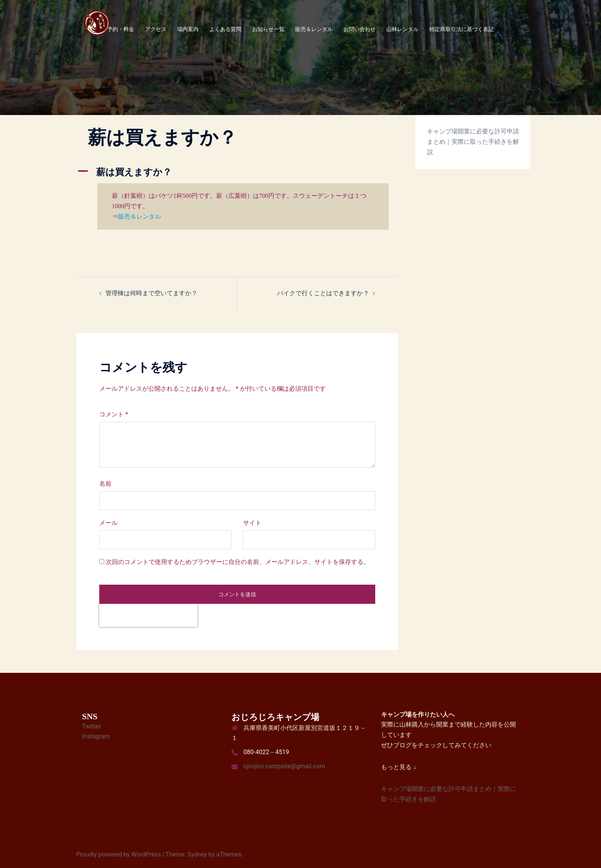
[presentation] (148, 615)
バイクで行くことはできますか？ (323, 293)
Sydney (197, 854)
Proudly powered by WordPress (119, 854)
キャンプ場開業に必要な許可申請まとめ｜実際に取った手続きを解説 (473, 142)
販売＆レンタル (314, 29)
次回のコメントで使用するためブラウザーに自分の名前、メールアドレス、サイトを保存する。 (238, 562)
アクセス (156, 29)
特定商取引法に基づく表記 (461, 29)
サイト (252, 523)
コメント (114, 414)
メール (108, 523)
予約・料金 (121, 29)
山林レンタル (402, 29)
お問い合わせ (360, 29)
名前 (105, 484)
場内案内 (188, 29)
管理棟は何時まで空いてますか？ (151, 293)
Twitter (91, 726)
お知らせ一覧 (268, 29)
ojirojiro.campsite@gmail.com (284, 766)
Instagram (96, 736)
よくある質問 (225, 29)
